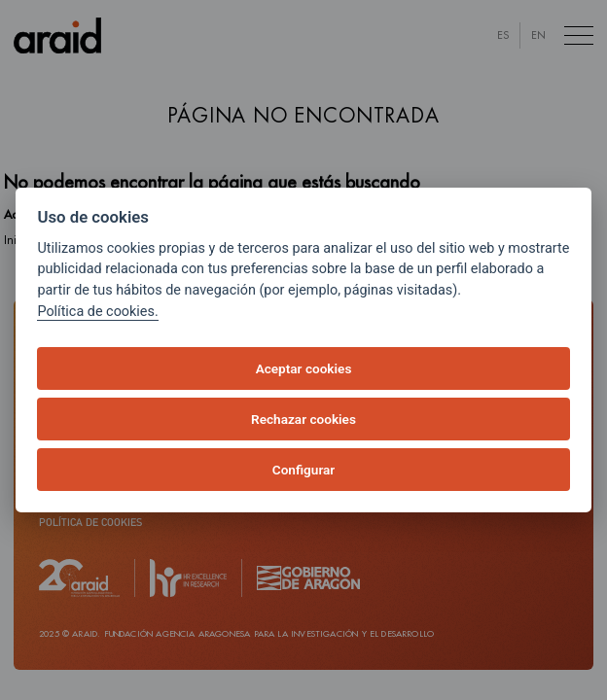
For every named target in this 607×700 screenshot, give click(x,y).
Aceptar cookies (304, 368)
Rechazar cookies (303, 419)
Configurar (303, 470)
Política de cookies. (97, 312)
